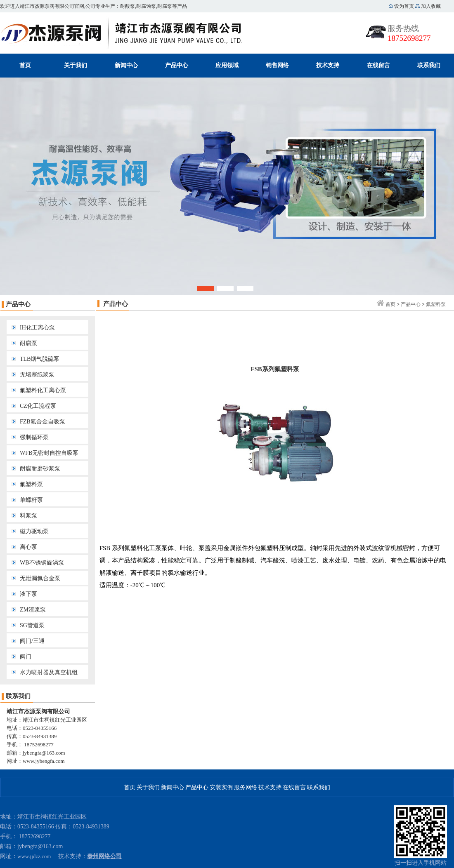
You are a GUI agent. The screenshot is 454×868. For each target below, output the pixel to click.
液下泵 (28, 594)
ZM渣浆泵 (33, 610)
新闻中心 (126, 65)
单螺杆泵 (31, 500)
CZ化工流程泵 (38, 406)
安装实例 (221, 787)
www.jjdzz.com (34, 856)
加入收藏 (430, 6)
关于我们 (76, 65)
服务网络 (246, 787)
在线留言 (378, 65)
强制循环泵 (34, 437)
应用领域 (227, 65)
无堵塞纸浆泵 (37, 375)
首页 (25, 65)
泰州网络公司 (104, 856)
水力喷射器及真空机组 (49, 672)
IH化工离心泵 (37, 328)
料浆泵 (28, 516)
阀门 (26, 657)
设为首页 (404, 6)
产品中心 (177, 65)
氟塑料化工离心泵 (43, 390)
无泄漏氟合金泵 (40, 578)
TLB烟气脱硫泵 (40, 359)
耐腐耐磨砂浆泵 (40, 469)
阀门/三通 (32, 641)
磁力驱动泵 (34, 531)
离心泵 (28, 547)
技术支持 (328, 65)
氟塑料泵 (31, 484)
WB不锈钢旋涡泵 (42, 563)
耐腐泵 (28, 343)
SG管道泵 (32, 625)
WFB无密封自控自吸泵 (49, 453)
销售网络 (277, 65)
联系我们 (429, 65)
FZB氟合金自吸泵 (43, 422)
